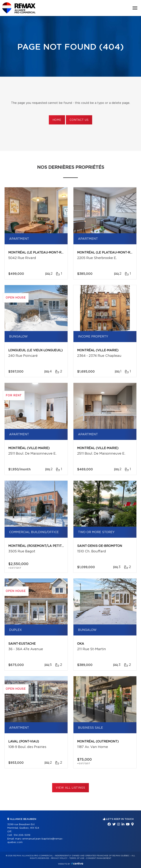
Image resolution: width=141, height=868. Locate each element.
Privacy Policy (59, 858)
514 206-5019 (22, 835)
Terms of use (77, 858)
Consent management (99, 858)
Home (57, 120)
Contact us (79, 120)
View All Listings (70, 788)
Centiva (77, 863)
